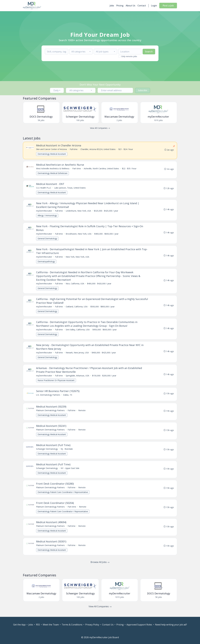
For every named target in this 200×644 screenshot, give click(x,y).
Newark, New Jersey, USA (77, 355)
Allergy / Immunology (47, 216)
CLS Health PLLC (44, 188)
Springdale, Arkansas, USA (78, 378)
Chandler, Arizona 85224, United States (98, 149)
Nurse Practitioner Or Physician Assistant (56, 383)
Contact (142, 6)
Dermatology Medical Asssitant (52, 154)
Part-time (77, 169)
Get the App (19, 625)
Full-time (74, 149)
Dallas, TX (68, 398)
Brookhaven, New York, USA (79, 235)
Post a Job (168, 6)
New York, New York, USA (78, 258)
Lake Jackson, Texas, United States (70, 188)
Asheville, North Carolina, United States (102, 169)
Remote (82, 414)
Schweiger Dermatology (47, 453)
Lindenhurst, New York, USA (79, 212)
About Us (130, 6)
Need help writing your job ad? (171, 625)
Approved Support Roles (139, 625)
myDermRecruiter (44, 212)
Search (149, 52)
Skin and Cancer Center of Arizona (52, 149)
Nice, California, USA (75, 285)
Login (154, 6)
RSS (38, 625)
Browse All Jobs (100, 567)
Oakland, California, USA (77, 308)
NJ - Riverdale (67, 453)
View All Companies (100, 128)
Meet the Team (51, 625)
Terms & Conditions (72, 625)
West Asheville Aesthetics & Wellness (53, 169)
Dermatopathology (47, 263)
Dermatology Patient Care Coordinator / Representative (63, 496)
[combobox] (81, 52)
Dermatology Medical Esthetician (53, 173)
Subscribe (143, 90)
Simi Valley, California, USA (78, 332)
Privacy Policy (92, 625)
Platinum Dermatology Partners (51, 414)
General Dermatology (48, 240)
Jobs (112, 6)
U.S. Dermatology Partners (48, 398)
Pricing (120, 6)
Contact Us (108, 625)
